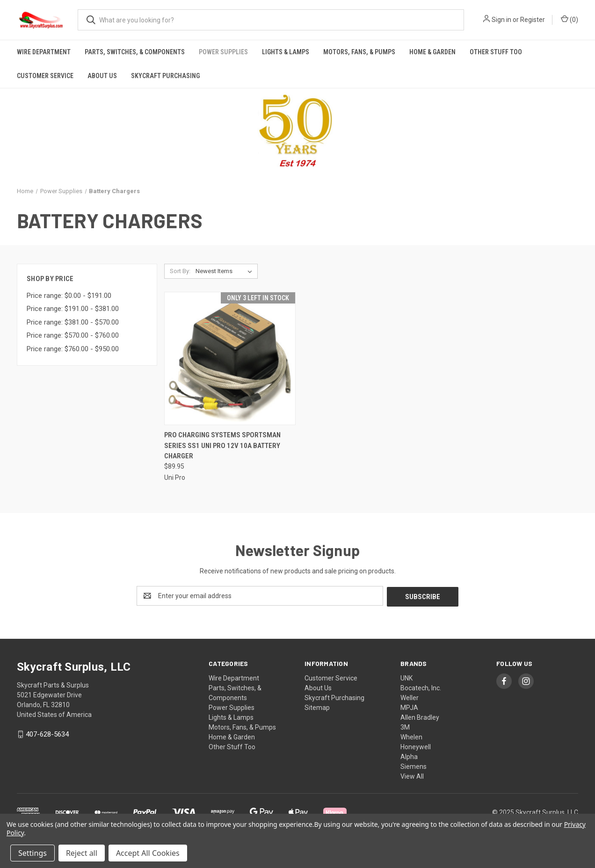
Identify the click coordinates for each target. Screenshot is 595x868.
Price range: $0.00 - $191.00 (69, 296)
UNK (406, 677)
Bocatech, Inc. (421, 687)
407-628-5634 (47, 733)
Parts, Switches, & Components (135, 52)
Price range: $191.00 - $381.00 (73, 309)
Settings (33, 853)
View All (412, 775)
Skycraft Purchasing (165, 76)
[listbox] (226, 271)
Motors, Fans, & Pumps (359, 52)
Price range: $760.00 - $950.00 (73, 349)
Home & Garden (432, 52)
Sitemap (317, 707)
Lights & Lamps (286, 52)
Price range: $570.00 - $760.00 (73, 335)
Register (533, 20)
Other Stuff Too (496, 52)
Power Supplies (223, 52)
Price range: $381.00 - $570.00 (73, 322)
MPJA (409, 707)
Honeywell (416, 746)
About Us (102, 76)
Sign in (501, 20)
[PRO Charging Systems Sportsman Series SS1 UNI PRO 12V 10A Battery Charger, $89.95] (230, 358)
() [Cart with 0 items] (570, 19)
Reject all (82, 853)
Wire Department (44, 52)
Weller (410, 697)
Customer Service (45, 76)
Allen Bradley (420, 716)
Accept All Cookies (148, 853)
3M (405, 726)
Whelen (411, 736)
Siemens (414, 766)
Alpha (409, 756)
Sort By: (180, 271)
